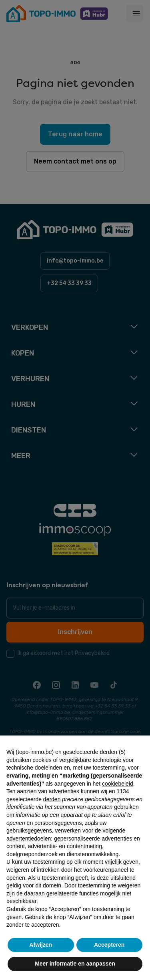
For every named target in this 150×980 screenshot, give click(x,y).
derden (52, 799)
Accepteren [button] (109, 945)
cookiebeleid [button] (118, 784)
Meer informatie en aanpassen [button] (75, 964)
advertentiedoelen (29, 839)
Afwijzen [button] (41, 945)
